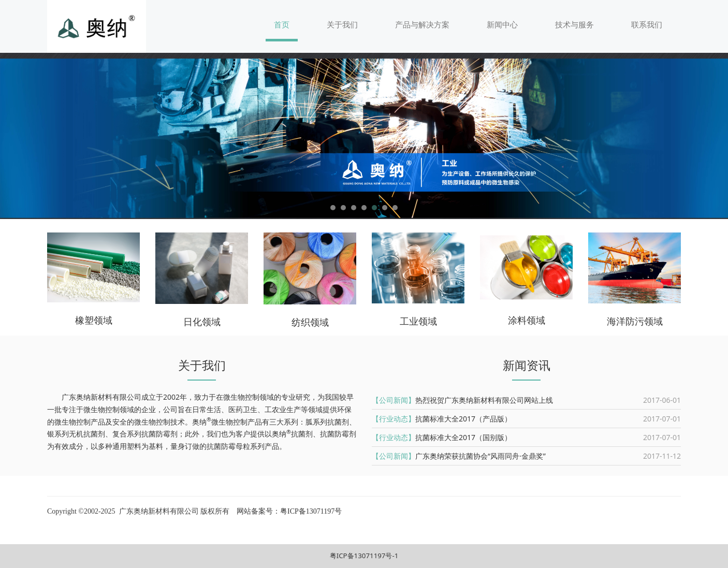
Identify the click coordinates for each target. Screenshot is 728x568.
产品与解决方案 (422, 24)
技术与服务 (574, 24)
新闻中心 (502, 24)
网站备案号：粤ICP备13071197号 (289, 511)
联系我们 (647, 24)
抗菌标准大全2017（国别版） (463, 437)
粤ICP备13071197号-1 (364, 556)
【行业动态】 (394, 419)
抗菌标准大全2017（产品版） (463, 419)
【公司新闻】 (394, 400)
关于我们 (342, 24)
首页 (282, 24)
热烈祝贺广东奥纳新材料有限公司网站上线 (484, 400)
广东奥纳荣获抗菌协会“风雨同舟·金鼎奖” (481, 456)
